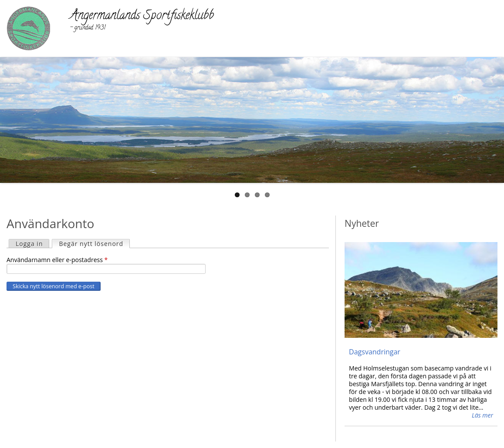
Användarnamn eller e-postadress (57, 260)
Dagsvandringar (375, 352)
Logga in (29, 244)
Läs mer (482, 415)
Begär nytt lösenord (94, 244)
